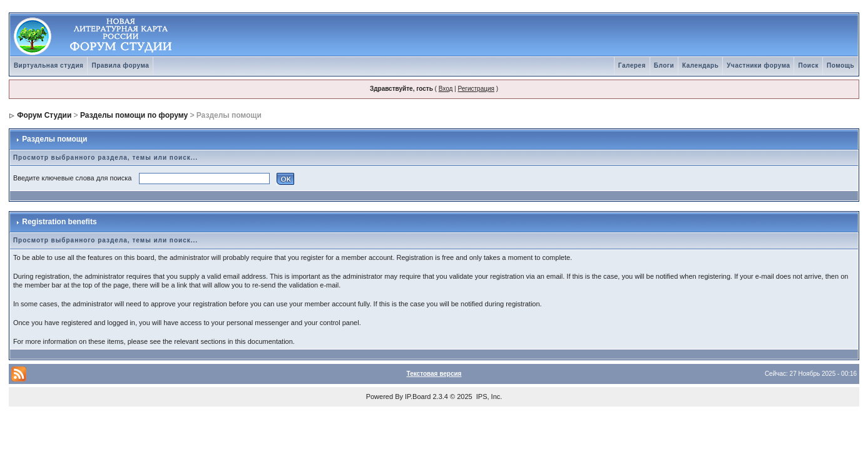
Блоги (664, 65)
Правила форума (120, 65)
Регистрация (476, 89)
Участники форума (758, 65)
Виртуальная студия (49, 65)
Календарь (700, 65)
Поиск (808, 65)
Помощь (840, 65)
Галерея (632, 65)
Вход (446, 89)
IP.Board (418, 397)
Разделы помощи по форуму (134, 115)
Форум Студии (44, 115)
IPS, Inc (488, 397)
